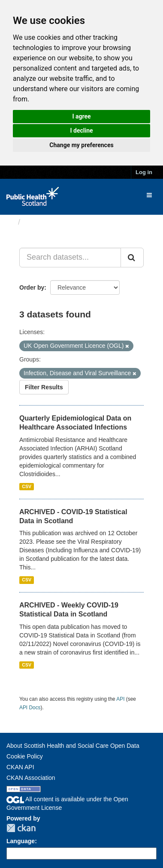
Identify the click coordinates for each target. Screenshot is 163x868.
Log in (144, 172)
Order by (32, 287)
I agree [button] (81, 116)
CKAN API (20, 767)
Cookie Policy (25, 756)
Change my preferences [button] (81, 145)
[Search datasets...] (70, 258)
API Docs (30, 708)
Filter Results (44, 387)
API (120, 699)
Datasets (41, 222)
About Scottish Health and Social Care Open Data (73, 746)
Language (21, 841)
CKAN (21, 828)
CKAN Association (31, 778)
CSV (27, 486)
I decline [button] (81, 130)
